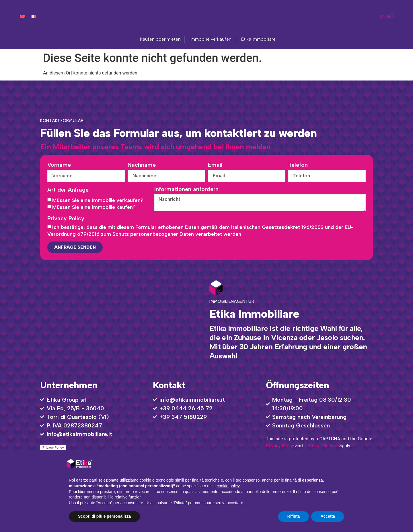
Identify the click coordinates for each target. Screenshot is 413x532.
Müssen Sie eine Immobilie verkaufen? (98, 201)
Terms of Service (321, 447)
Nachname (142, 165)
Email (215, 165)
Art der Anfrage (68, 191)
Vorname (59, 165)
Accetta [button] (328, 516)
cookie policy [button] (228, 486)
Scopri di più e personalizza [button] (104, 516)
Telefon (298, 165)
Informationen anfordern (186, 190)
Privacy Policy (66, 220)
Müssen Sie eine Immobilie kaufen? (94, 208)
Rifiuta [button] (294, 516)
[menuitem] (22, 16)
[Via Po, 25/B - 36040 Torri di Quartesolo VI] (118, 321)
